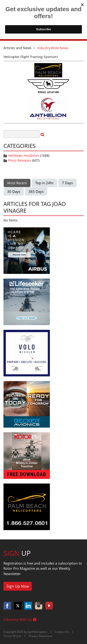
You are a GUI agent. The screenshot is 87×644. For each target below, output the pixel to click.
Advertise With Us (20, 620)
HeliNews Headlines (24, 155)
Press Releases (20, 160)
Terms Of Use (12, 636)
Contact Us (62, 632)
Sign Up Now (18, 586)
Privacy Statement (40, 636)
